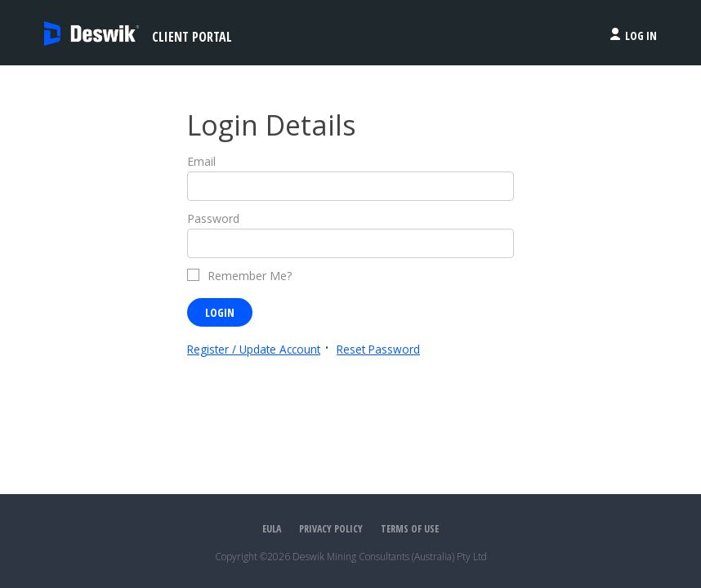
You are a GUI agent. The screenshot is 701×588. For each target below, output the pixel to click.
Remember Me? (250, 276)
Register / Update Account (254, 349)
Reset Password (378, 349)
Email (201, 161)
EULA (272, 529)
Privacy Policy (331, 529)
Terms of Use (410, 529)
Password (213, 218)
